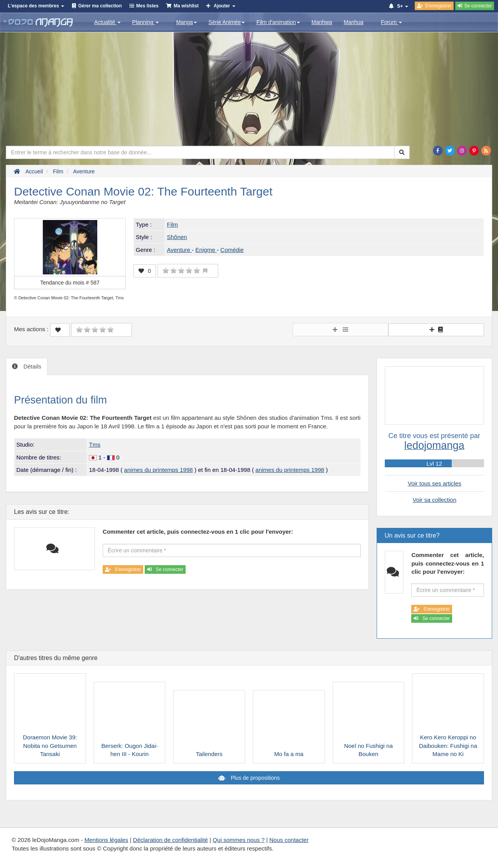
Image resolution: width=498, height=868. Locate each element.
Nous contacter (289, 840)
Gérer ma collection (100, 6)
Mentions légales (106, 840)
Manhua (354, 22)
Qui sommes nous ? (239, 840)
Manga (187, 22)
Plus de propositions (254, 778)
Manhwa (322, 22)
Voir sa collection (434, 500)
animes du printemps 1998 (159, 470)
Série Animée (227, 22)
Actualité (107, 22)
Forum (391, 22)
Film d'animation (278, 22)
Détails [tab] (32, 366)
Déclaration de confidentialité (171, 840)
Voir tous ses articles (435, 483)
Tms (95, 444)
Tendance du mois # (70, 283)
